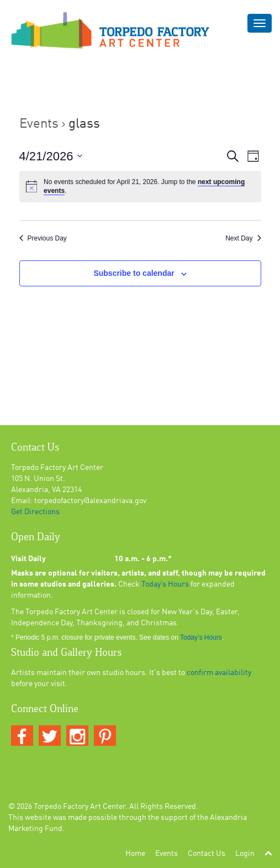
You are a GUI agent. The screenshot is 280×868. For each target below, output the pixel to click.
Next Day (243, 238)
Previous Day (43, 238)
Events (39, 124)
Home (135, 854)
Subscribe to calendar (134, 273)
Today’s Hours (165, 584)
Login (245, 854)
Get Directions (35, 512)
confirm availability (219, 673)
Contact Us (207, 854)
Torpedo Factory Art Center (80, 807)
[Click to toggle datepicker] (51, 156)
